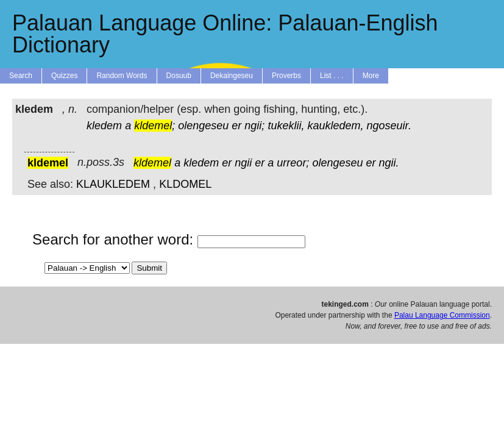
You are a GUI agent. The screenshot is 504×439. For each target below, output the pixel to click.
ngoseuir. (389, 126)
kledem (104, 126)
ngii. (389, 163)
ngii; (254, 126)
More (371, 76)
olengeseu (203, 126)
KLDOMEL (185, 184)
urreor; (293, 163)
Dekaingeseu (232, 76)
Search (21, 76)
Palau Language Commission (442, 315)
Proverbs (286, 76)
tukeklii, (286, 126)
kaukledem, (335, 126)
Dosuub (179, 76)
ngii (243, 163)
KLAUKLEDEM (113, 184)
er (236, 126)
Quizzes (64, 76)
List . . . (332, 76)
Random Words (122, 76)
